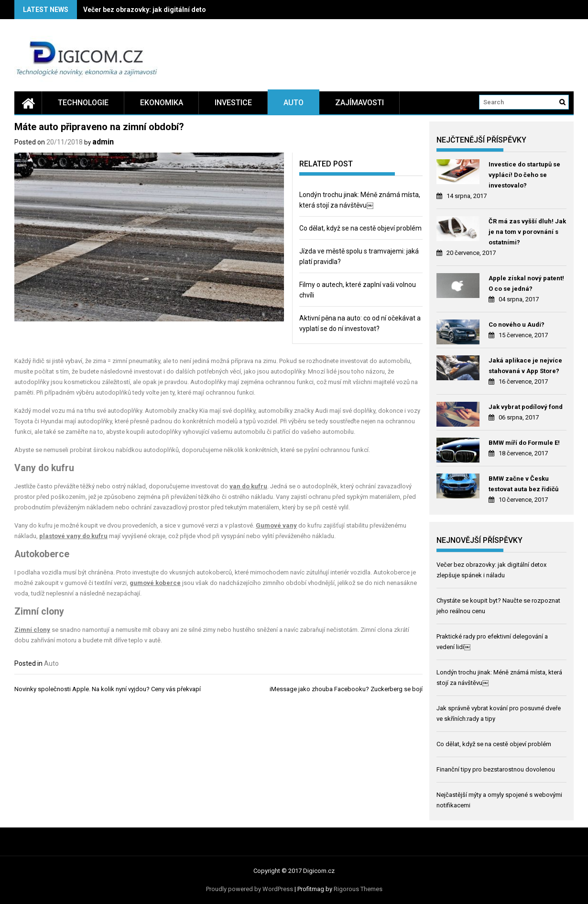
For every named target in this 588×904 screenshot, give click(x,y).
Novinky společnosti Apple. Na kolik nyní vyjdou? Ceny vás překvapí (108, 689)
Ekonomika (162, 103)
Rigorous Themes (358, 889)
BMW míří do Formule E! (524, 443)
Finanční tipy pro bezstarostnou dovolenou (496, 769)
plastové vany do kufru (73, 536)
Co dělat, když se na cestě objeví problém (360, 228)
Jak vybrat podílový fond (526, 407)
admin (103, 142)
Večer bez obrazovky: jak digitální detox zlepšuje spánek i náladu (185, 10)
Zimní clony (32, 630)
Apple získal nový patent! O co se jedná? (526, 283)
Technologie (83, 103)
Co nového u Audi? (517, 325)
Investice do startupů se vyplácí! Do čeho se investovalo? (524, 175)
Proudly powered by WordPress (250, 889)
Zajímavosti (359, 103)
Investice (233, 103)
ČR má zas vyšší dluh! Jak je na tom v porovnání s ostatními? (527, 232)
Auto (294, 103)
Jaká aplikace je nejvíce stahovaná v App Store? (525, 366)
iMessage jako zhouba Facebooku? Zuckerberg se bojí (346, 689)
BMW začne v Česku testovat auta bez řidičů (523, 484)
